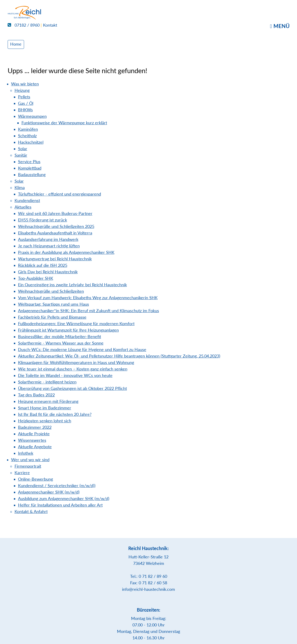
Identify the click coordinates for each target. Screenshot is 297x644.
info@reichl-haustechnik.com (148, 589)
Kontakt (50, 25)
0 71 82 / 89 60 (153, 576)
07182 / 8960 (24, 25)
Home (16, 44)
